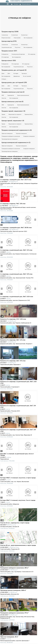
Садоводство (11, 95)
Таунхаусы (24, 74)
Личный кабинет (25, 4)
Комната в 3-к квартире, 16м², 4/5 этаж (13, 361)
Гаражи (3, 114)
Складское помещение (29, 136)
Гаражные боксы (29, 114)
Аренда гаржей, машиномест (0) (13, 121)
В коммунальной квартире (18, 54)
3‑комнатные (24, 35)
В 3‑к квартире (5, 57)
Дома (3, 74)
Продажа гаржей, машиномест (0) (13, 111)
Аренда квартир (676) (9, 41)
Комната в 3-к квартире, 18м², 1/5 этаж (13, 340)
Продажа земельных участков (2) (13, 92)
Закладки (15, 4)
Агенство (4, 98)
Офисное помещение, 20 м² (9, 637)
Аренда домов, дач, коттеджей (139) (14, 83)
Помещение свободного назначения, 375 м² (14, 613)
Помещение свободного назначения (11, 136)
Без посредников (28, 38)
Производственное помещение (10, 139)
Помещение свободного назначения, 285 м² (14, 568)
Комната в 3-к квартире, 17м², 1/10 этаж (13, 319)
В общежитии (5, 54)
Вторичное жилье (6, 38)
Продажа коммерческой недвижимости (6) (17, 130)
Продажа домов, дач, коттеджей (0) (14, 70)
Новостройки (17, 38)
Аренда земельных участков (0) (12, 102)
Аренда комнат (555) (9, 61)
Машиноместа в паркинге (15, 114)
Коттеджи (16, 74)
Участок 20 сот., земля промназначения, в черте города (18, 545)
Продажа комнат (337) (9, 51)
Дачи (9, 74)
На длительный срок (7, 47)
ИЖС (3, 95)
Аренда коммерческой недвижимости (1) (16, 143)
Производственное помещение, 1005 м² (13, 590)
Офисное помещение (7, 134)
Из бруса (4, 79)
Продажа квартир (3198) (10, 32)
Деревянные (17, 76)
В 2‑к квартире (32, 54)
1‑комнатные (5, 35)
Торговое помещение (21, 134)
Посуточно (18, 47)
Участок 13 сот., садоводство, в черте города (15, 523)
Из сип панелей (27, 76)
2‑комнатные (14, 35)
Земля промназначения (23, 95)
